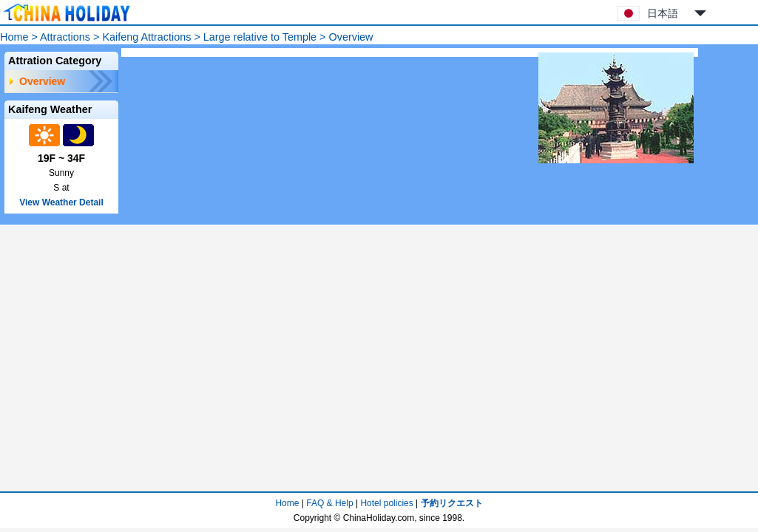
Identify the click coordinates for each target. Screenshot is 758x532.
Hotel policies (386, 503)
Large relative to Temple (260, 37)
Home (14, 37)
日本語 (663, 13)
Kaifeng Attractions (146, 37)
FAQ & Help (329, 503)
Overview (42, 81)
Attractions (65, 37)
